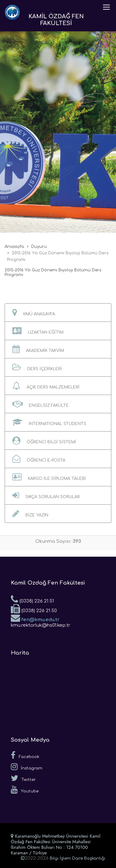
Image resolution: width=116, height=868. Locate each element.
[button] (58, 313)
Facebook (25, 755)
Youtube (25, 790)
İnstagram (27, 767)
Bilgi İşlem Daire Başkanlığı (77, 858)
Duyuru (39, 247)
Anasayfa (14, 247)
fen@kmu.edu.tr (35, 618)
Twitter (23, 778)
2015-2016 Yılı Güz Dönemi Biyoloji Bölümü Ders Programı (53, 273)
